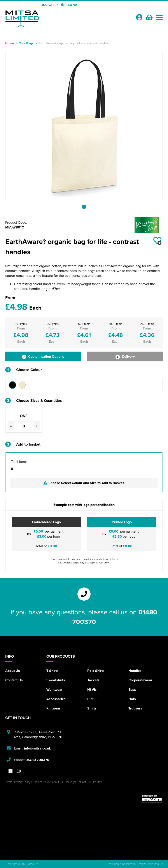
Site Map (97, 782)
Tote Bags (26, 43)
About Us (13, 671)
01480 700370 (37, 760)
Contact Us (14, 680)
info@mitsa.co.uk (38, 748)
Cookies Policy (41, 782)
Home (10, 43)
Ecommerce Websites (120, 864)
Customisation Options (43, 356)
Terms (9, 782)
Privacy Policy (22, 782)
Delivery (125, 356)
